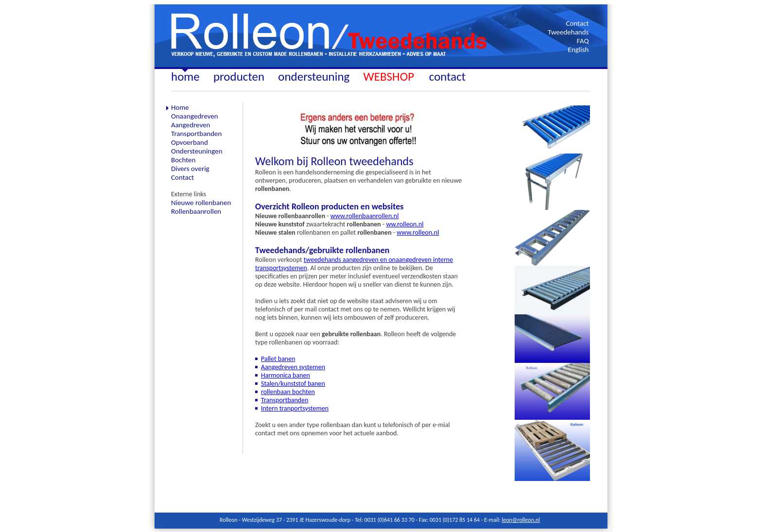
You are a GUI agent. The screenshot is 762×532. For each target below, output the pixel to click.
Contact (577, 23)
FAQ (583, 41)
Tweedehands (568, 32)
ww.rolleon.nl (405, 224)
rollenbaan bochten (288, 392)
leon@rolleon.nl (521, 520)
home (185, 77)
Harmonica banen (286, 375)
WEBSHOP (390, 77)
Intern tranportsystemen (295, 408)
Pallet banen (278, 359)
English (579, 50)
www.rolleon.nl (418, 232)
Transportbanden (285, 400)
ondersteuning (314, 77)
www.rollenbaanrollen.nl (365, 216)
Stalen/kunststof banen (293, 384)
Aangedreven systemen (293, 367)
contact (447, 77)
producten (239, 77)
